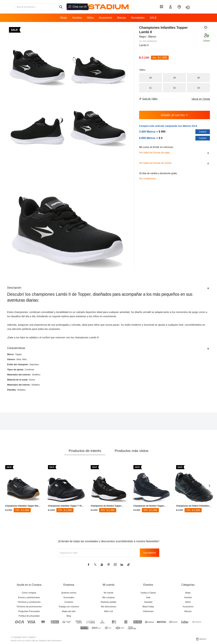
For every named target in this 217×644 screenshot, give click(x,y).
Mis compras (109, 597)
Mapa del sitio (69, 611)
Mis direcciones (109, 607)
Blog (69, 616)
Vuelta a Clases (148, 593)
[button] (61, 7)
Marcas (121, 18)
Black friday (148, 607)
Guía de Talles (150, 99)
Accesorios (105, 18)
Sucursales (69, 597)
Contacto (206, 41)
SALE (153, 18)
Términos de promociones (29, 607)
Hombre (77, 18)
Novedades (138, 18)
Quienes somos (69, 593)
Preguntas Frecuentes (29, 611)
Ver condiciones (148, 179)
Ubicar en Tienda (199, 99)
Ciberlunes (148, 611)
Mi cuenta (108, 593)
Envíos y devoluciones (29, 597)
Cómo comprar (29, 593)
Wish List (108, 611)
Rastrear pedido (108, 602)
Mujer (64, 18)
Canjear (203, 132)
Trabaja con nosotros (69, 607)
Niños (90, 18)
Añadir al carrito (175, 115)
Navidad (148, 602)
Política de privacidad (29, 616)
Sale (148, 597)
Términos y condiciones (29, 602)
